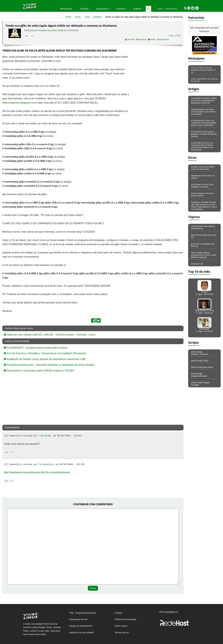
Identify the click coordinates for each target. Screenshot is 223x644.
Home (68, 17)
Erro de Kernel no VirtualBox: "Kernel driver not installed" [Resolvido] (45, 353)
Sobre (137, 9)
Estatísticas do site (78, 619)
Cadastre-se (171, 9)
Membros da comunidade (82, 633)
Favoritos (141, 40)
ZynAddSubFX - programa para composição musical (36, 348)
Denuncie (130, 40)
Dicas (78, 17)
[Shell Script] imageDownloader (199, 375)
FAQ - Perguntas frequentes (83, 613)
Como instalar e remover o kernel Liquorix (203, 194)
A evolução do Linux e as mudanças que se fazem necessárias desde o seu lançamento (202, 146)
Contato (118, 613)
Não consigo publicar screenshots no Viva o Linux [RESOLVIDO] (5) (203, 255)
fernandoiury (47, 464)
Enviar (121, 9)
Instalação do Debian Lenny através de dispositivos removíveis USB (45, 359)
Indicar (152, 40)
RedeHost (204, 31)
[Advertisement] (157, 77)
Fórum (84, 9)
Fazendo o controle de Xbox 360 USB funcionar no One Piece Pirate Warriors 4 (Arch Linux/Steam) (204, 206)
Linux (87, 17)
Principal (66, 9)
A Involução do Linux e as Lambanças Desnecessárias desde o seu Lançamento (204, 123)
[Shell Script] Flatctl (200, 361)
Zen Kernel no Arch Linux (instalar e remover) (202, 186)
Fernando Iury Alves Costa (51, 30)
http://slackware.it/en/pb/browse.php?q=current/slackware (37, 472)
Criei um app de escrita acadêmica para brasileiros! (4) (203, 70)
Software (97, 17)
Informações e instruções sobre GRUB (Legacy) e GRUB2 (39, 371)
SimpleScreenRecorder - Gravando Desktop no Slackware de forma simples (49, 365)
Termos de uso (122, 633)
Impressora (163, 40)
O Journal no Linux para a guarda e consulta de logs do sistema (204, 134)
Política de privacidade (126, 619)
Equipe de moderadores (81, 626)
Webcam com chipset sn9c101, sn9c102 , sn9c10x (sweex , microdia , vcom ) (50, 335)
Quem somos (121, 626)
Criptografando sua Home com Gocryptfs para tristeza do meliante (203, 112)
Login (160, 9)
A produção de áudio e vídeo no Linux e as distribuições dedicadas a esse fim (204, 100)
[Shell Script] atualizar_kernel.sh (199, 353)
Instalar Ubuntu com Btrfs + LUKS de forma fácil (203, 168)
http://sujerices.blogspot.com (20, 103)
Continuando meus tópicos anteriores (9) (203, 227)
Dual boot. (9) (197, 264)
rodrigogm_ (46, 436)
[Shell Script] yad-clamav (202, 367)
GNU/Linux (103, 9)
